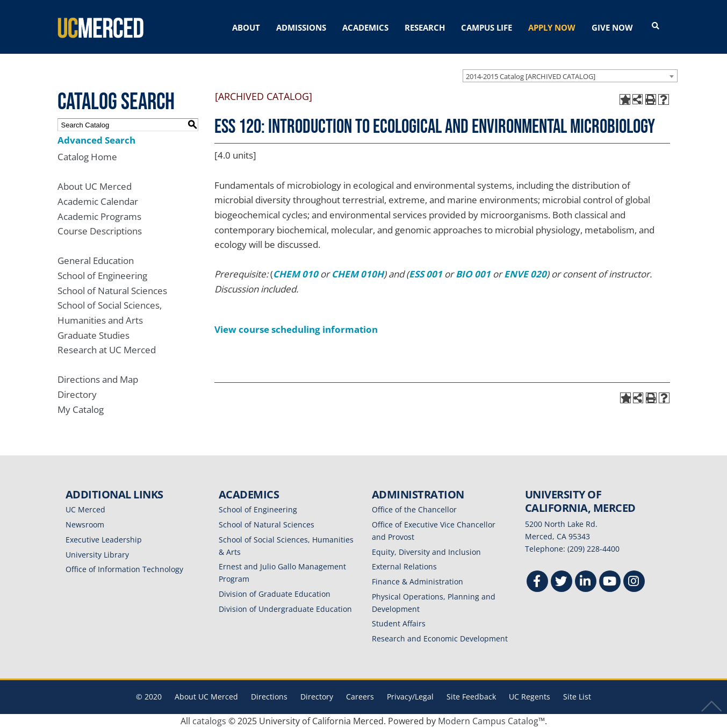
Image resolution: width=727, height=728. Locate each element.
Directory (77, 394)
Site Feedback (471, 697)
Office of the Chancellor (414, 509)
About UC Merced (95, 186)
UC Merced (85, 509)
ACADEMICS (365, 27)
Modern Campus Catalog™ (491, 721)
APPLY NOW (552, 27)
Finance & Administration (418, 581)
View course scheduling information (296, 329)
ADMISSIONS (301, 27)
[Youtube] (610, 583)
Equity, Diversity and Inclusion (426, 552)
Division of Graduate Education (275, 594)
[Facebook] (537, 583)
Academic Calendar (98, 201)
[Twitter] (562, 583)
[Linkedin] (586, 583)
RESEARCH (425, 27)
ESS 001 (426, 274)
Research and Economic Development (440, 638)
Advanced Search (96, 140)
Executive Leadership (104, 540)
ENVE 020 (525, 274)
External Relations (404, 566)
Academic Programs (99, 216)
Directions (269, 697)
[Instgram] (634, 583)
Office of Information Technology (124, 569)
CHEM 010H (358, 274)
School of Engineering (102, 276)
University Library (97, 555)
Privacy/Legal (410, 697)
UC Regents (530, 697)
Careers (360, 697)
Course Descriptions (100, 231)
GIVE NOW (612, 27)
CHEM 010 (296, 274)
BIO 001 (473, 274)
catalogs (209, 721)
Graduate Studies (93, 335)
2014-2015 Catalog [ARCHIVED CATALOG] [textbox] (531, 76)
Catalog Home (87, 157)
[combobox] (570, 76)
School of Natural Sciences (112, 291)
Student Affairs (399, 623)
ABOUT (246, 27)
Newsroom (85, 524)
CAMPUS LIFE (487, 27)
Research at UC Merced (107, 350)
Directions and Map (98, 379)
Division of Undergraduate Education (285, 609)
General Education (96, 260)
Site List (577, 697)
